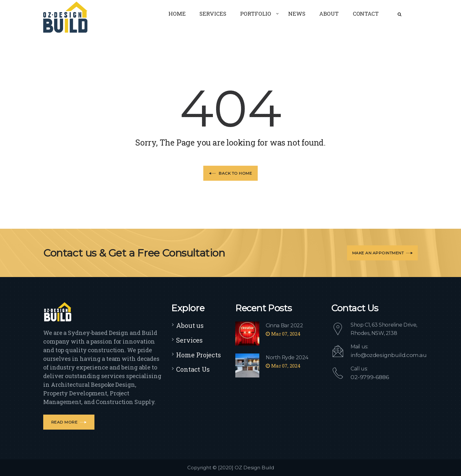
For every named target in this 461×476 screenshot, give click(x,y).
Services (189, 340)
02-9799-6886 (368, 377)
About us (190, 325)
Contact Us (193, 369)
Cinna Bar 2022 (284, 325)
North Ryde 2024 (287, 357)
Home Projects (198, 355)
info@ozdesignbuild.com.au (385, 355)
